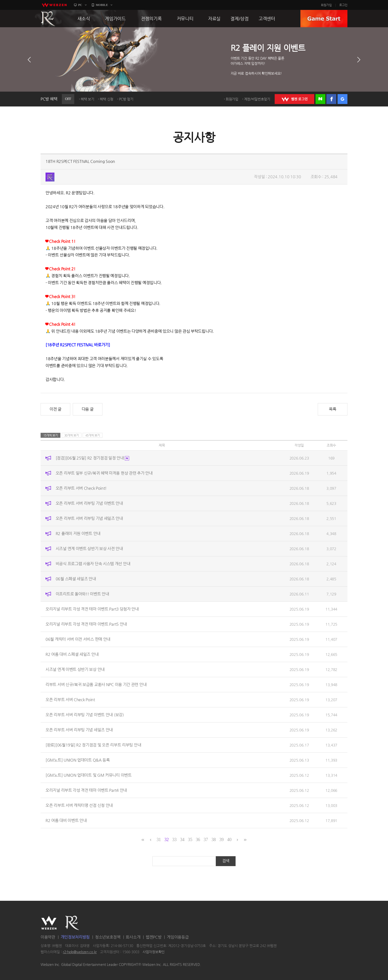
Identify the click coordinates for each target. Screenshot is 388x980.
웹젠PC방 (154, 937)
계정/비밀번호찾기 (257, 99)
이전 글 (55, 409)
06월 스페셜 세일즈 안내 (76, 579)
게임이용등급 (178, 937)
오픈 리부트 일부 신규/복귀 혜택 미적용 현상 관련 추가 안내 (104, 473)
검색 (226, 861)
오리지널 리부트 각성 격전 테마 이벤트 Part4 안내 (86, 790)
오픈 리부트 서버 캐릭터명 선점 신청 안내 (79, 805)
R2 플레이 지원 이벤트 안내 (78, 533)
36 (198, 840)
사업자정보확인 (154, 952)
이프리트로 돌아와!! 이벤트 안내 (82, 594)
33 (174, 840)
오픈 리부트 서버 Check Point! (81, 488)
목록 (332, 409)
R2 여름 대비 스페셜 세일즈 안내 (72, 654)
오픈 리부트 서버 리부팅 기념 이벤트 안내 (89, 503)
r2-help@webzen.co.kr (80, 952)
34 (182, 840)
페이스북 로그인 (331, 99)
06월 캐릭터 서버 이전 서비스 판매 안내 (78, 639)
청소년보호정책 (108, 937)
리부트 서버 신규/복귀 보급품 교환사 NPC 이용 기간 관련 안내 (96, 684)
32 (166, 840)
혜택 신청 (107, 99)
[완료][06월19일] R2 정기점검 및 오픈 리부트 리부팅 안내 (93, 745)
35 (190, 840)
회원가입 (326, 5)
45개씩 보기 (93, 435)
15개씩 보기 (51, 435)
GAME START (324, 19)
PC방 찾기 (126, 99)
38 (214, 840)
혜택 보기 (87, 99)
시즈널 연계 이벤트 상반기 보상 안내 (75, 669)
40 (229, 840)
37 (206, 840)
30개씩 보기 (72, 435)
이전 (29, 60)
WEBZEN (49, 923)
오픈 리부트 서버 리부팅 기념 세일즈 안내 (89, 518)
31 (159, 840)
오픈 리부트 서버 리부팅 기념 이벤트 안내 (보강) (85, 715)
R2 (48, 19)
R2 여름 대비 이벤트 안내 (66, 820)
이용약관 (48, 937)
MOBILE (102, 5)
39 (221, 840)
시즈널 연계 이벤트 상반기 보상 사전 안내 (89, 549)
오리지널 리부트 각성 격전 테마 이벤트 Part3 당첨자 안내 (92, 609)
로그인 (343, 5)
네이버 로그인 (320, 99)
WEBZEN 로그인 (294, 99)
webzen (54, 5)
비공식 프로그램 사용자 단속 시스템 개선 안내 (93, 564)
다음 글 (88, 409)
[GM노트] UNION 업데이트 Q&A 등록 (78, 760)
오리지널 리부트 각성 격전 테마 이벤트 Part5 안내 (86, 624)
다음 (359, 60)
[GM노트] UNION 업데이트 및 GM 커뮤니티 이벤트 (89, 775)
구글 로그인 (342, 99)
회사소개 (133, 937)
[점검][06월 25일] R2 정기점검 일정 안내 (93, 458)
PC (80, 5)
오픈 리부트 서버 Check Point (70, 700)
